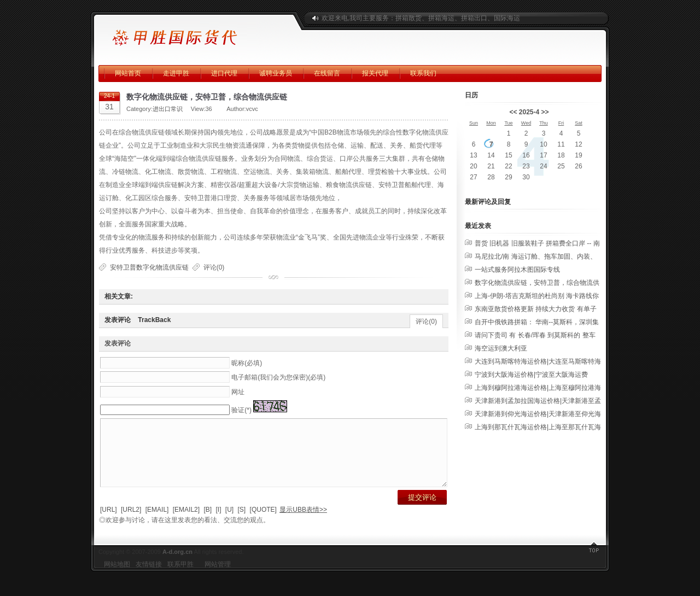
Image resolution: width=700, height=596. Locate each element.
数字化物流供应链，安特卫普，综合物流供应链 (207, 97)
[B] (208, 523)
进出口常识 (168, 109)
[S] (242, 523)
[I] (218, 523)
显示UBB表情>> (303, 523)
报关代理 (375, 73)
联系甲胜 (180, 577)
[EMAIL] (157, 523)
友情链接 (149, 577)
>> (545, 112)
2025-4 (529, 112)
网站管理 (218, 577)
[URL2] (131, 523)
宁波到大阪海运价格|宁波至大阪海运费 (531, 375)
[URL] (109, 523)
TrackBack (154, 320)
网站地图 (117, 577)
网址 (238, 392)
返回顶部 (593, 563)
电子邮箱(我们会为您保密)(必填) (278, 377)
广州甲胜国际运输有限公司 (194, 33)
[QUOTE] (263, 523)
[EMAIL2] (186, 523)
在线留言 (327, 73)
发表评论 (118, 320)
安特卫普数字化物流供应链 (149, 267)
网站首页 (128, 73)
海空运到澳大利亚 (501, 348)
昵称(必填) (247, 363)
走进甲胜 (176, 73)
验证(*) (241, 410)
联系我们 (423, 73)
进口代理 (224, 73)
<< (513, 112)
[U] (229, 523)
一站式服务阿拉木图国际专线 (517, 270)
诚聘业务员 (276, 73)
